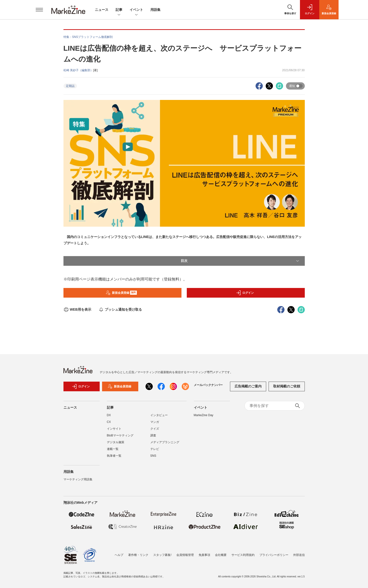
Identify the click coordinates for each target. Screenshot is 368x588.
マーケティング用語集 (78, 479)
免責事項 (204, 555)
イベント (136, 10)
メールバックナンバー (208, 385)
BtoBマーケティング (120, 435)
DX (109, 415)
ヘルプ (119, 555)
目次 (240, 261)
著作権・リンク (138, 555)
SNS (153, 456)
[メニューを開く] (39, 10)
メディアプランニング (165, 442)
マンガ (155, 422)
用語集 (155, 10)
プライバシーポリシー (274, 555)
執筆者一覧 (114, 456)
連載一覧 (113, 449)
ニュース (102, 10)
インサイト (114, 429)
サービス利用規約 (243, 555)
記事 (119, 10)
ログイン (245, 293)
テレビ (155, 449)
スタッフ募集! (162, 555)
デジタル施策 (116, 442)
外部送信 (299, 555)
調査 (153, 435)
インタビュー (159, 415)
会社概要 (221, 555)
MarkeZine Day (204, 415)
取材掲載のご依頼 (287, 386)
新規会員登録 (121, 293)
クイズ (155, 429)
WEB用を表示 (77, 309)
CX (109, 422)
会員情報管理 (185, 555)
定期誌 (70, 86)
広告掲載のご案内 (248, 386)
